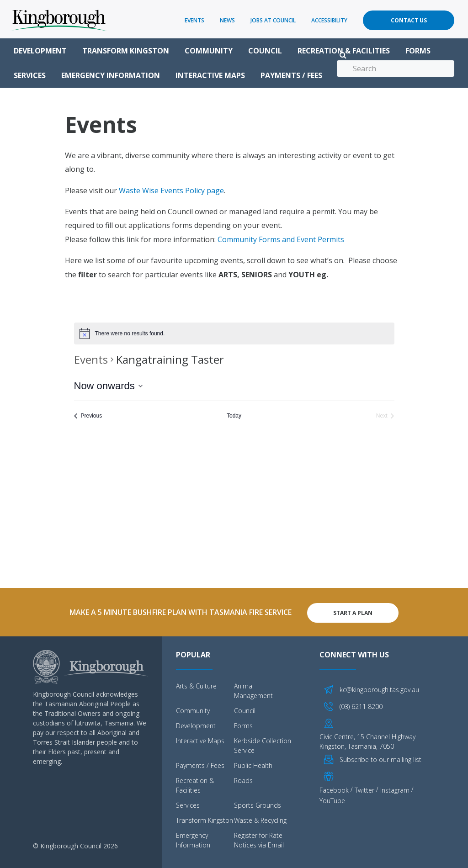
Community (209, 51)
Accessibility (329, 20)
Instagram (395, 789)
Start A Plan (353, 611)
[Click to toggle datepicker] (108, 386)
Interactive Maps (210, 75)
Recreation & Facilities (344, 51)
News (227, 20)
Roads (243, 780)
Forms (418, 51)
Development (40, 51)
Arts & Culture (196, 685)
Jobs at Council (273, 20)
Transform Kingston (126, 51)
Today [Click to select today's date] (234, 416)
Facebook (334, 789)
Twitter (364, 789)
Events (194, 20)
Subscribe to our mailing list (380, 758)
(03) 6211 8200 (361, 705)
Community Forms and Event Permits (281, 239)
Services (30, 75)
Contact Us (409, 20)
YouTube (332, 799)
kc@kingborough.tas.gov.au (379, 689)
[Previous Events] (88, 416)
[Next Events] (385, 416)
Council (265, 51)
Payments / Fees (291, 75)
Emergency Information (111, 75)
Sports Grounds (258, 804)
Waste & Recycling (260, 819)
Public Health (253, 765)
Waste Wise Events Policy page (171, 191)
